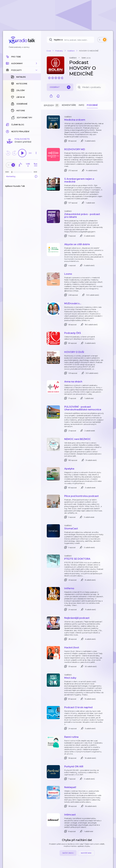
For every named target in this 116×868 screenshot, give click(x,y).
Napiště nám (86, 853)
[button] (22, 63)
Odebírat (60, 87)
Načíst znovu (68, 853)
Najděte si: (58, 40)
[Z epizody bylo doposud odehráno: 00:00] (8, 124)
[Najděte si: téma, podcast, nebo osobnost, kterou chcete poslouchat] (70, 40)
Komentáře (69, 105)
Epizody (51, 105)
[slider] (12, 124)
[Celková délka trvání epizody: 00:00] (36, 124)
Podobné (92, 105)
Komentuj (22, 129)
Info (81, 105)
